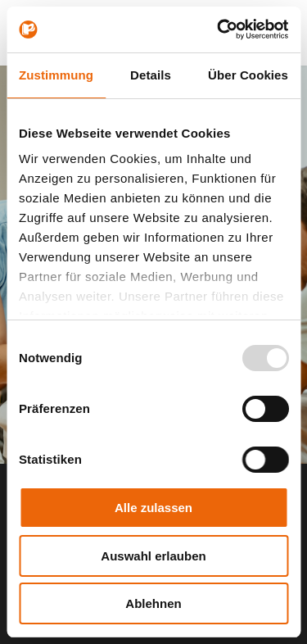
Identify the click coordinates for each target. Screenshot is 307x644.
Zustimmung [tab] (56, 75)
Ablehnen (153, 603)
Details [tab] (151, 75)
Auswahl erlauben (153, 556)
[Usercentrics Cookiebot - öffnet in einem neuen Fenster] (219, 29)
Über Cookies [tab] (248, 75)
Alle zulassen (153, 508)
